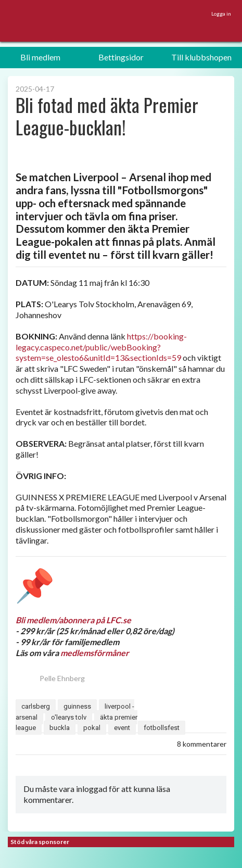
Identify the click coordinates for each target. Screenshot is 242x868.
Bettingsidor (121, 57)
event (122, 728)
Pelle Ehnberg (50, 678)
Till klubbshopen (201, 57)
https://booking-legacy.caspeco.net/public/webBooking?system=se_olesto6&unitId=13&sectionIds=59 (101, 347)
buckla (60, 728)
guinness (77, 706)
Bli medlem (40, 57)
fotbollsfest (162, 728)
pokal (92, 728)
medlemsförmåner (95, 653)
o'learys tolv (69, 717)
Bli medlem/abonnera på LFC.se (73, 620)
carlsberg (36, 706)
